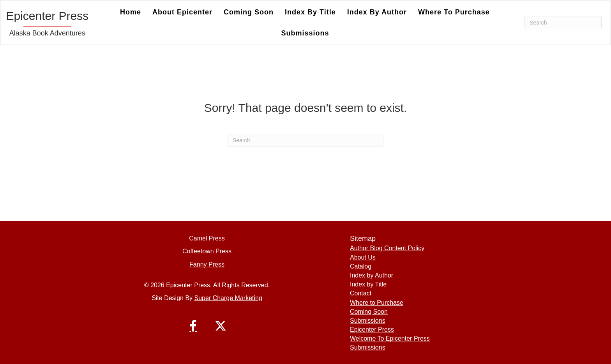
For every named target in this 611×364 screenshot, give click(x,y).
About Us (363, 257)
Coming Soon (369, 312)
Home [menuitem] (131, 12)
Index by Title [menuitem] (310, 12)
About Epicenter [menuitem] (182, 12)
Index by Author (372, 275)
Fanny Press (207, 264)
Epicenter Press (372, 330)
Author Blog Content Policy (387, 248)
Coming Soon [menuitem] (249, 12)
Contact (361, 293)
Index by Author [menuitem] (377, 12)
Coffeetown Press (207, 251)
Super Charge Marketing (228, 298)
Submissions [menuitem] (305, 33)
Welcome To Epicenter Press (390, 338)
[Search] (563, 23)
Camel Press (207, 238)
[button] (193, 326)
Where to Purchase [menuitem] (454, 12)
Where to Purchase (377, 303)
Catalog (361, 266)
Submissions (368, 321)
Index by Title (368, 284)
